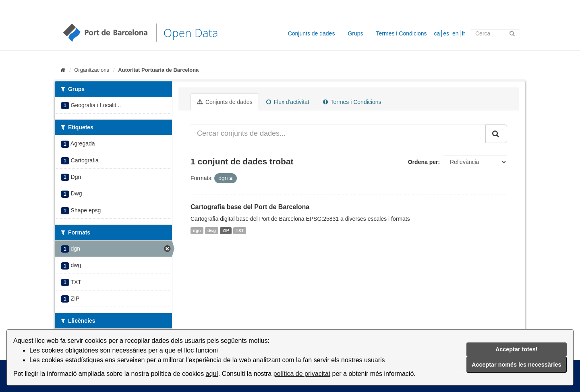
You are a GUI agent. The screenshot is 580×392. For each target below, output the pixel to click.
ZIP (226, 230)
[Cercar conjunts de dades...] (338, 134)
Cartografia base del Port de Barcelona (250, 207)
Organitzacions (92, 70)
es (446, 33)
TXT (240, 230)
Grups (355, 33)
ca (437, 33)
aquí (212, 374)
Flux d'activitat (288, 102)
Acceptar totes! (517, 349)
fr (463, 33)
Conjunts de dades (312, 33)
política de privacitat (302, 374)
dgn (197, 230)
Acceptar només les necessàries (516, 365)
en (456, 33)
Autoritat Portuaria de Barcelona (158, 70)
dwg (212, 230)
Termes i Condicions (402, 33)
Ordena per (423, 162)
